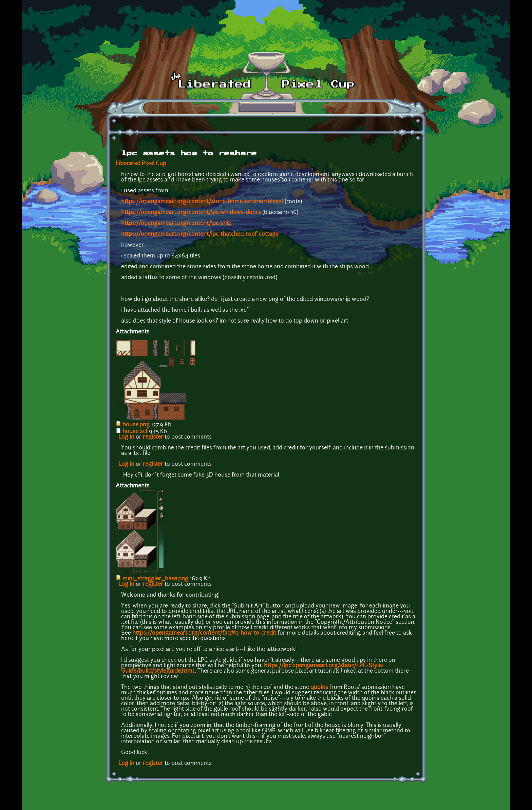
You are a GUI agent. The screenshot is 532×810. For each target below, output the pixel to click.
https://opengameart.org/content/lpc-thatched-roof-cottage (200, 234)
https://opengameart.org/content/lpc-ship (176, 224)
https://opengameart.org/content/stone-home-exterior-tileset (202, 202)
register (153, 437)
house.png (136, 425)
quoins (319, 688)
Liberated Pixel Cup (141, 164)
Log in (126, 437)
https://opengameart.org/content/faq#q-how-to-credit (204, 633)
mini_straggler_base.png (155, 579)
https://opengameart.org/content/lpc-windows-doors (191, 213)
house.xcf (135, 432)
